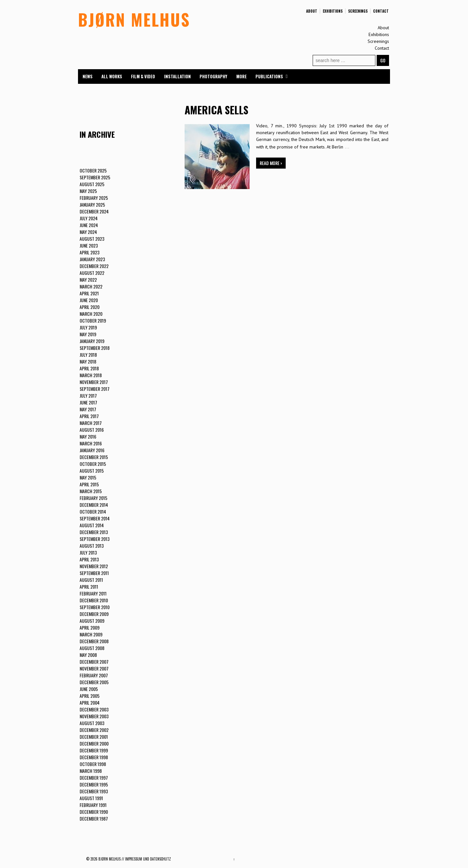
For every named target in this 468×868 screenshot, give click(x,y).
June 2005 (89, 689)
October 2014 (93, 511)
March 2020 (91, 314)
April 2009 (90, 627)
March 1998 (91, 771)
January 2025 (92, 204)
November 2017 (94, 382)
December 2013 (94, 532)
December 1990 (94, 812)
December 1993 (94, 791)
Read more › (271, 163)
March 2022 (91, 286)
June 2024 (89, 225)
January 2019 (92, 341)
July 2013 (88, 552)
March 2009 (91, 634)
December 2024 (94, 211)
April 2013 (89, 559)
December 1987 (94, 818)
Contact (381, 11)
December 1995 (94, 784)
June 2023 (89, 245)
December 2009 (94, 614)
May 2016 (88, 436)
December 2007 (94, 662)
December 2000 (94, 743)
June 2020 (89, 300)
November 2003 (94, 716)
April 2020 (90, 307)
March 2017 (91, 423)
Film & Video (143, 76)
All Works (112, 76)
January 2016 (92, 450)
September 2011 (94, 573)
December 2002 (94, 730)
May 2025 (88, 191)
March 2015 (91, 491)
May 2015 (88, 477)
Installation (177, 76)
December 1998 (94, 757)
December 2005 (94, 682)
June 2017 (88, 402)
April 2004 (90, 702)
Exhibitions (333, 11)
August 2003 (92, 723)
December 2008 (94, 641)
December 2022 (94, 266)
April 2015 (89, 484)
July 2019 (88, 327)
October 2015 (93, 464)
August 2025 (92, 184)
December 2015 (94, 457)
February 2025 (94, 198)
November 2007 (94, 668)
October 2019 (93, 320)
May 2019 (88, 334)
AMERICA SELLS (216, 110)
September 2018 (95, 348)
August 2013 (92, 546)
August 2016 (92, 430)
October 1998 (93, 764)
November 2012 (94, 566)
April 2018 (89, 368)
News (88, 76)
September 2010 (95, 607)
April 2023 (90, 252)
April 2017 (89, 416)
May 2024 (88, 232)
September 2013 (95, 539)
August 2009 (92, 621)
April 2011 (89, 587)
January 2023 (92, 259)
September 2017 (95, 389)
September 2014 (95, 518)
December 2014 (94, 505)
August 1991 (91, 798)
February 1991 (93, 805)
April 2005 (90, 696)
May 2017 (88, 409)
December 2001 (94, 737)
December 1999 (94, 750)
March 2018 (91, 375)
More (241, 76)
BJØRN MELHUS (134, 19)
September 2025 (95, 177)
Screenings (358, 11)
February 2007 (94, 675)
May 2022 (88, 280)
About (312, 11)
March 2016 (91, 443)
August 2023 (92, 239)
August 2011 (91, 580)
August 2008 (92, 648)
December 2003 (94, 709)
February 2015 (93, 498)
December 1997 (94, 778)
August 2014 (92, 525)
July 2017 (88, 396)
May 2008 (88, 655)
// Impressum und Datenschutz (146, 859)
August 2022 (92, 273)
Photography (213, 76)
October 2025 (93, 170)
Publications (269, 76)
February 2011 (93, 593)
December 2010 (94, 600)
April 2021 (89, 293)
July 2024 (89, 218)
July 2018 (88, 355)
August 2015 (92, 471)
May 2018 (88, 361)
